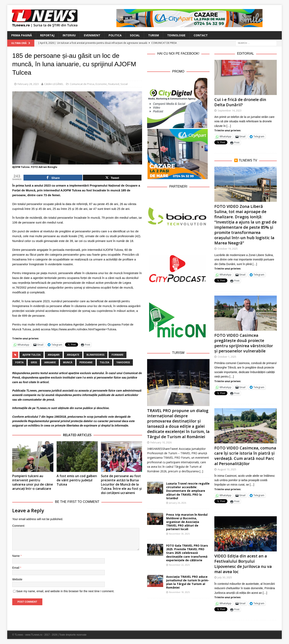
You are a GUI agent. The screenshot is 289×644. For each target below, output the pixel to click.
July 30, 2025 (225, 577)
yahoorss (123, 362)
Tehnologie (176, 35)
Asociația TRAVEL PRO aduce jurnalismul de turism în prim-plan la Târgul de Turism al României (188, 582)
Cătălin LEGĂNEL (54, 84)
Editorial (245, 54)
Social (135, 35)
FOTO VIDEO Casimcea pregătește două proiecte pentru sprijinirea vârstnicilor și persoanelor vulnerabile (244, 343)
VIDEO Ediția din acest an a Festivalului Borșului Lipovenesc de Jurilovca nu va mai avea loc (243, 564)
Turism (154, 35)
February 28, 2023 (28, 84)
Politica (115, 35)
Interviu (69, 35)
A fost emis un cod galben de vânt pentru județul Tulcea (77, 480)
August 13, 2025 (227, 469)
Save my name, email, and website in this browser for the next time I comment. (65, 591)
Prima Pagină (22, 35)
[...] (201, 471)
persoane (86, 362)
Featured (114, 84)
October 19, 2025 (228, 249)
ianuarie (50, 362)
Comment (18, 526)
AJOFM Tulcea (32, 355)
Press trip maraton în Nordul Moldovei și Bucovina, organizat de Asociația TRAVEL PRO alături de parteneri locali (187, 522)
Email (16, 568)
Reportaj (47, 35)
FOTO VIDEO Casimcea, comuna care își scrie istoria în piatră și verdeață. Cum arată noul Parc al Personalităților (245, 456)
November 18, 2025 (179, 592)
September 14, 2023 (229, 110)
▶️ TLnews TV (246, 160)
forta (19, 362)
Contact (201, 35)
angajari (54, 355)
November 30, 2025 (179, 534)
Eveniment (92, 35)
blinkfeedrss (95, 355)
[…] (229, 126)
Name (16, 556)
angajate (73, 355)
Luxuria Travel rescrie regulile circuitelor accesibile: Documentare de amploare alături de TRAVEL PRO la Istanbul (188, 491)
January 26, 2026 (178, 503)
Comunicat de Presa (82, 84)
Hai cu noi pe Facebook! (178, 54)
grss (34, 362)
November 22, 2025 (179, 565)
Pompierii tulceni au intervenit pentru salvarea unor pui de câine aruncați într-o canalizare (33, 482)
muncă (68, 362)
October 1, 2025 (227, 357)
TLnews (32, 391)
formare (118, 355)
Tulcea (104, 362)
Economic (101, 84)
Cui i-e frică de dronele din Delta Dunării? (240, 102)
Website (17, 579)
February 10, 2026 (161, 442)
